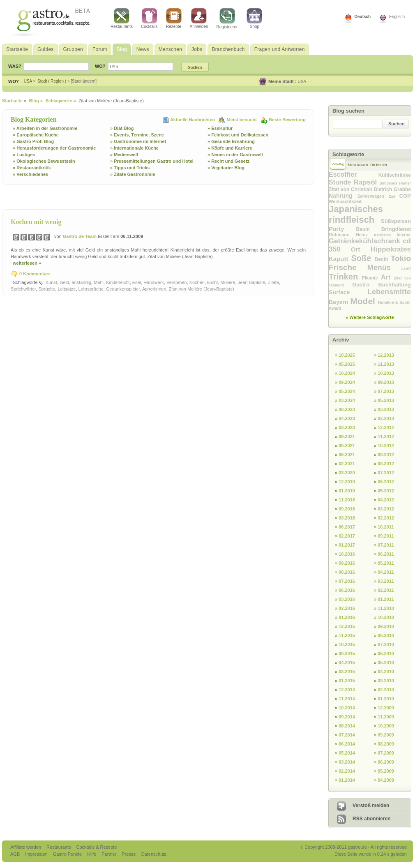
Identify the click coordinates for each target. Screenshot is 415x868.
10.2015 (347, 644)
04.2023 (347, 418)
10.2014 (347, 708)
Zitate (273, 282)
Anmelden (199, 18)
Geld (64, 282)
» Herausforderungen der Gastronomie (54, 148)
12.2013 (386, 355)
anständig (81, 282)
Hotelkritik (389, 303)
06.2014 (347, 744)
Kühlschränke (395, 175)
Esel (137, 282)
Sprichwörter (23, 289)
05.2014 (347, 753)
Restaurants (122, 18)
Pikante (371, 278)
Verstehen (177, 282)
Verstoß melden (371, 806)
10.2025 (347, 355)
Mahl (99, 282)
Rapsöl (367, 182)
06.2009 (386, 762)
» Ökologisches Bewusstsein (44, 161)
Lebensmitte (389, 292)
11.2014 (347, 699)
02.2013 (386, 418)
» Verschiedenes (30, 174)
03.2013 (386, 409)
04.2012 (386, 500)
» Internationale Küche (134, 148)
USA (302, 82)
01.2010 (386, 699)
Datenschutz (154, 854)
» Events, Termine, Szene (137, 135)
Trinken (345, 277)
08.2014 (347, 726)
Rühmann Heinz (351, 235)
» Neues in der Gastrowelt (235, 155)
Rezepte (174, 18)
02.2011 (386, 590)
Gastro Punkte (68, 854)
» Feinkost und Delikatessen (238, 135)
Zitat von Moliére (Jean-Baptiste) (202, 289)
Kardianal (385, 235)
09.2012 (386, 455)
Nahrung (343, 196)
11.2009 (386, 717)
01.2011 (386, 599)
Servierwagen (373, 196)
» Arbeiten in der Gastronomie (45, 128)
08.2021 (347, 446)
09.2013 (386, 382)
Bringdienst (396, 229)
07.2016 (347, 581)
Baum (368, 229)
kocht (212, 282)
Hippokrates (391, 249)
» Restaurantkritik (32, 168)
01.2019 (347, 491)
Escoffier (354, 174)
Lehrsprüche (91, 289)
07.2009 (386, 753)
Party (342, 229)
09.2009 (386, 735)
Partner (110, 854)
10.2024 (347, 373)
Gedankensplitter (123, 289)
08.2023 (347, 409)
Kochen (197, 282)
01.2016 (347, 617)
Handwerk (154, 282)
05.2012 (386, 491)
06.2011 (386, 554)
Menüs (384, 268)
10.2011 (386, 527)
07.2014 (347, 735)
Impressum (37, 854)
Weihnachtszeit (345, 201)
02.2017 (347, 536)
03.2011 (386, 581)
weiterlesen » (27, 263)
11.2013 (386, 364)
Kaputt (340, 259)
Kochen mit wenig (36, 222)
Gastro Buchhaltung (382, 285)
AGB (16, 854)
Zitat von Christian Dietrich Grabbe (370, 189)
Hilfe (92, 854)
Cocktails (149, 18)
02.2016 (347, 608)
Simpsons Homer (395, 183)
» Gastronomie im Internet (138, 141)
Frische (348, 267)
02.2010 (386, 690)
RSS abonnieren (372, 819)
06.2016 (347, 590)
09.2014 (347, 717)
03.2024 (347, 400)
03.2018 (347, 518)
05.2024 (347, 391)
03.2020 (347, 473)
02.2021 (347, 464)
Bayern (339, 302)
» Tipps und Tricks (130, 168)
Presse (129, 854)
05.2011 (386, 563)
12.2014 (347, 690)
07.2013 (386, 391)
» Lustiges (24, 155)
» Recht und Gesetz (228, 161)
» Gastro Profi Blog (33, 141)
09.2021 (347, 436)
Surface (348, 292)
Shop (254, 18)
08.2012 (386, 464)
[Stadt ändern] (84, 81)
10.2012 (386, 446)
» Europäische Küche (36, 135)
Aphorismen (154, 289)
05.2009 (386, 771)
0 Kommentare (35, 274)
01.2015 (347, 681)
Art (387, 277)
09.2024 (347, 382)
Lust (406, 268)
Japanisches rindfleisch (356, 214)
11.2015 (347, 635)
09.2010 (386, 626)
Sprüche (47, 289)
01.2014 (347, 780)
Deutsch (363, 17)
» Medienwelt (124, 155)
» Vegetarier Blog (226, 168)
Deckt (383, 259)
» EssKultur (220, 128)
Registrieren (228, 19)
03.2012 (386, 509)
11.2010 (386, 608)
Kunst (51, 282)
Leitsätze (67, 289)
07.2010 (386, 644)
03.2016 (347, 599)
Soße (363, 258)
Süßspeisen (396, 221)
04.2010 (386, 672)
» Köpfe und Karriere (230, 148)
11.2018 (347, 500)
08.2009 (386, 744)
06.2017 (347, 527)
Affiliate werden (26, 847)
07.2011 (386, 545)
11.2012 (386, 436)
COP (405, 196)
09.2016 (347, 563)
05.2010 (386, 663)
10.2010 (386, 617)
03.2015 (347, 672)
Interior (404, 235)
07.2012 (386, 473)
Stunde (341, 182)
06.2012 (386, 482)
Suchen (397, 124)
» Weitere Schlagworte (370, 317)
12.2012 (386, 427)
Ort (361, 249)
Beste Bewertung (287, 120)
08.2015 (347, 653)
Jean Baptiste (252, 282)
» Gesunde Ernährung (231, 141)
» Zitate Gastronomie (133, 174)
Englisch (397, 17)
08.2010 (386, 635)
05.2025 (347, 364)
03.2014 (347, 762)
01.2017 (347, 545)
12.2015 (347, 626)
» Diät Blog (122, 128)
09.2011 (386, 536)
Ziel (394, 196)
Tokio (401, 258)
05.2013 (386, 400)
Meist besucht (242, 120)
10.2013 (386, 373)
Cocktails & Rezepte (96, 847)
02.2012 (386, 518)
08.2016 (347, 572)
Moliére (228, 282)
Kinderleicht (118, 282)
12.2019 (347, 482)
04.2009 (386, 780)
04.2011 (386, 572)
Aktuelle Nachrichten (193, 120)
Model (364, 301)
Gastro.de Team (80, 236)
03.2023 (347, 427)
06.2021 (347, 455)
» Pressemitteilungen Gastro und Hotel (152, 161)
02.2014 (347, 771)
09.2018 (347, 509)
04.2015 (347, 663)
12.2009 (386, 708)
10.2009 (386, 726)
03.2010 (386, 681)
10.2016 (347, 554)
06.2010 (386, 653)
